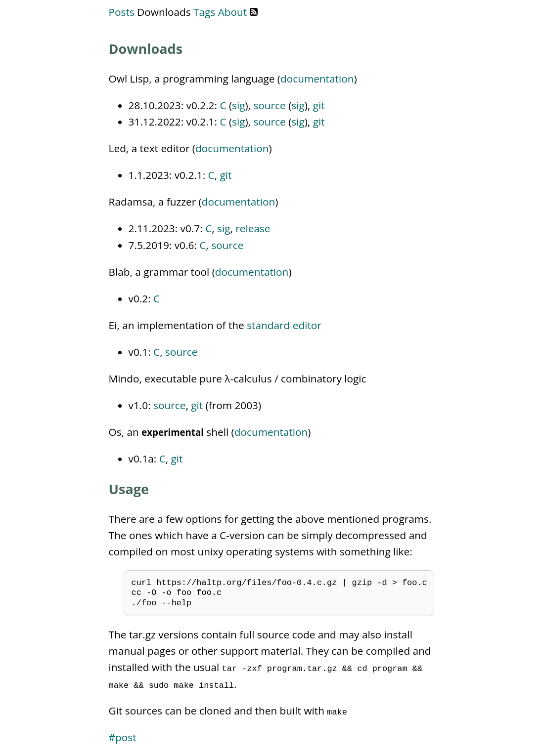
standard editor (284, 325)
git (319, 105)
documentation (317, 79)
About (233, 12)
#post (123, 737)
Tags (204, 12)
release (253, 228)
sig (238, 105)
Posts (122, 12)
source (269, 105)
